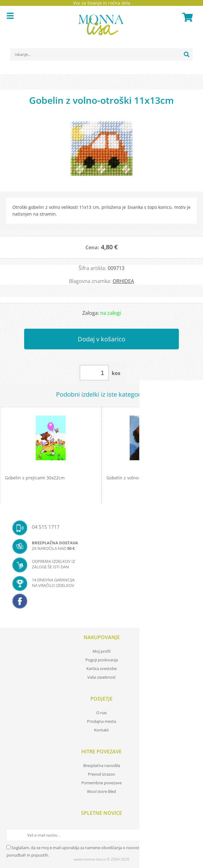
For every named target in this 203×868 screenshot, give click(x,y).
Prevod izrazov (101, 774)
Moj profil (101, 651)
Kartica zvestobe (101, 668)
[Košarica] (187, 17)
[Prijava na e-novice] (191, 835)
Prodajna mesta (101, 721)
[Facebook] (101, 603)
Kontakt (101, 730)
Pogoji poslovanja (102, 660)
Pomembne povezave (101, 783)
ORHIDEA (123, 281)
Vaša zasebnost (101, 677)
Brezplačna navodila (102, 765)
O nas (101, 713)
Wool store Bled (101, 791)
